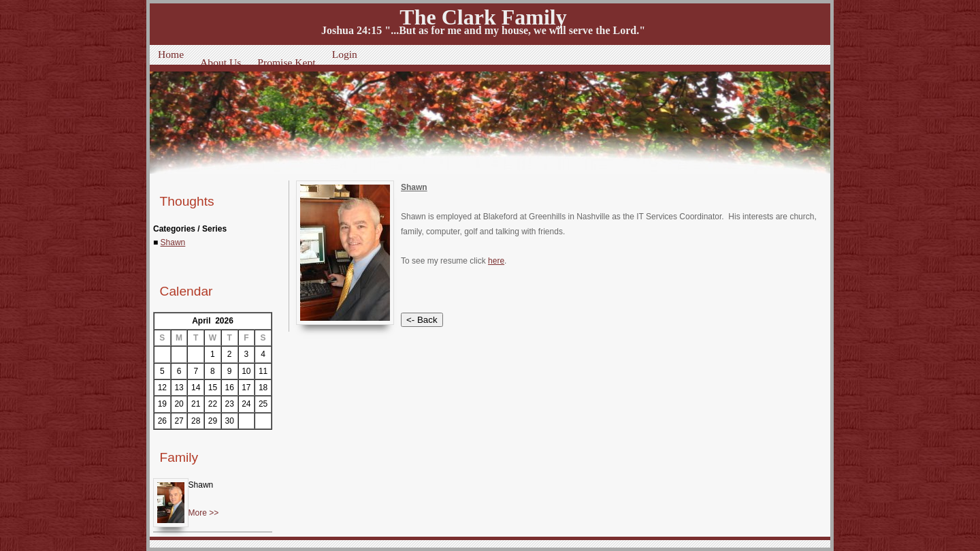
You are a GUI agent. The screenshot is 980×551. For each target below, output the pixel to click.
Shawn (173, 242)
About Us (220, 62)
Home (171, 54)
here (496, 261)
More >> (204, 513)
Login (345, 54)
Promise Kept (286, 62)
